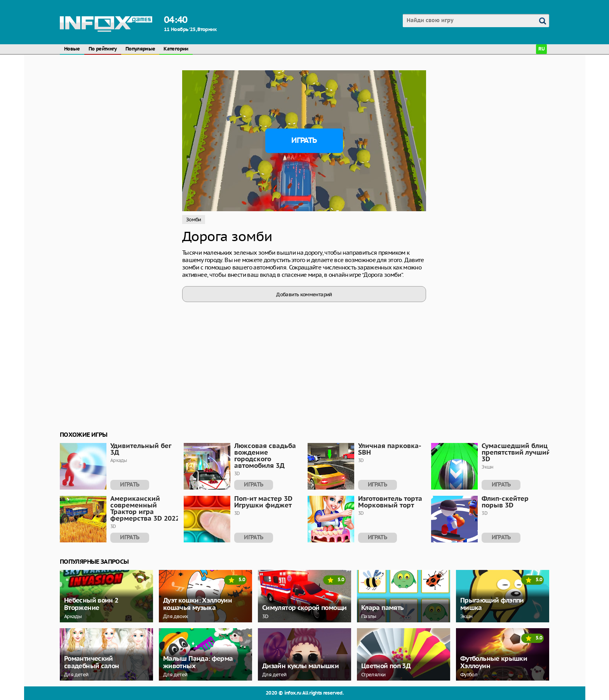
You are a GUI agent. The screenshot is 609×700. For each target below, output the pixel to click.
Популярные (140, 49)
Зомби (194, 220)
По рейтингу (103, 49)
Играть (304, 141)
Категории (176, 49)
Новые (72, 49)
